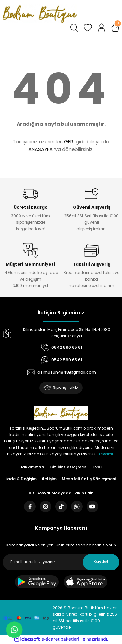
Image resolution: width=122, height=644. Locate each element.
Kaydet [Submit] (101, 562)
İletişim (49, 479)
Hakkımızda (32, 467)
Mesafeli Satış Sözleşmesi (89, 479)
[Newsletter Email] (61, 562)
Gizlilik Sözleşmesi (68, 467)
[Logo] (40, 14)
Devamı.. (106, 454)
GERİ (69, 142)
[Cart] (115, 28)
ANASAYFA (41, 149)
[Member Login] (102, 28)
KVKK (98, 467)
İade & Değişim (21, 479)
